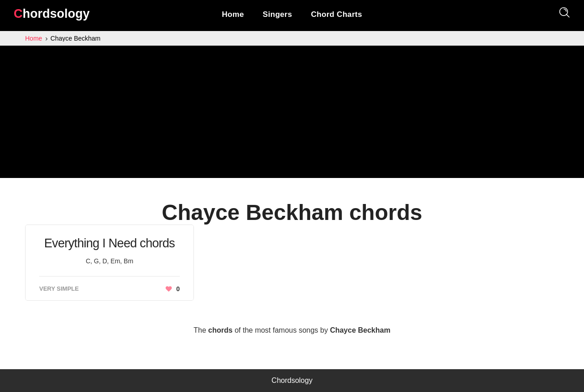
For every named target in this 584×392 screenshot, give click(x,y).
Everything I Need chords (109, 243)
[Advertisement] (292, 114)
